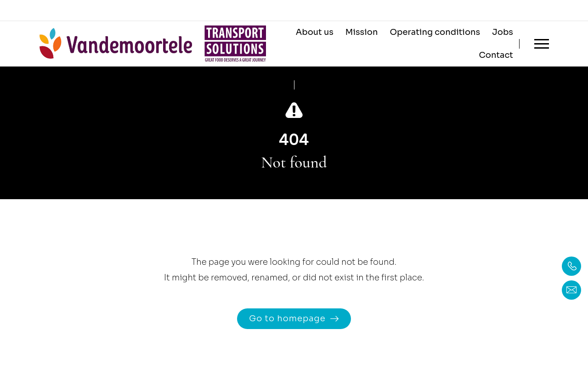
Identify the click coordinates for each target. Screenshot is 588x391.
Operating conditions (435, 32)
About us (315, 32)
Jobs (503, 32)
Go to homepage (287, 318)
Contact (496, 55)
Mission (362, 32)
